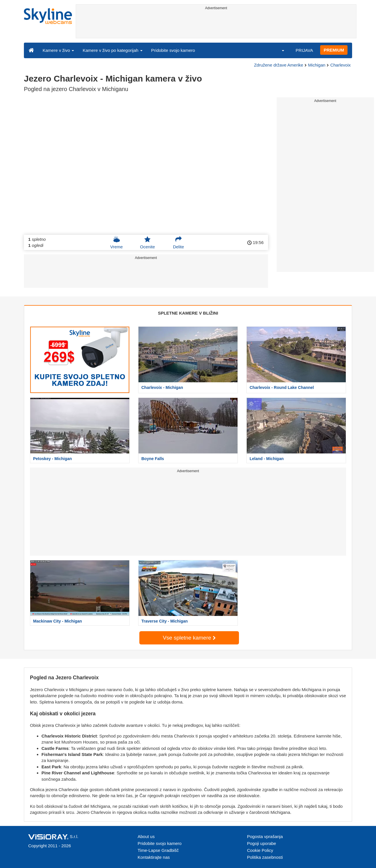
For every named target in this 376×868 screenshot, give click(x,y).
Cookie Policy (260, 850)
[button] (279, 50)
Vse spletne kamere (189, 638)
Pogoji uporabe (262, 843)
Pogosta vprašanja (265, 836)
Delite (178, 243)
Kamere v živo (58, 50)
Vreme (117, 243)
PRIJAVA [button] (304, 50)
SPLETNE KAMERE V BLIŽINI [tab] (188, 313)
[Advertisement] (216, 25)
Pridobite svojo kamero (173, 50)
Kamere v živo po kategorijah (113, 50)
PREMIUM (334, 50)
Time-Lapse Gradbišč (158, 850)
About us (146, 836)
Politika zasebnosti (265, 857)
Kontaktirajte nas (154, 857)
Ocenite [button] (147, 243)
